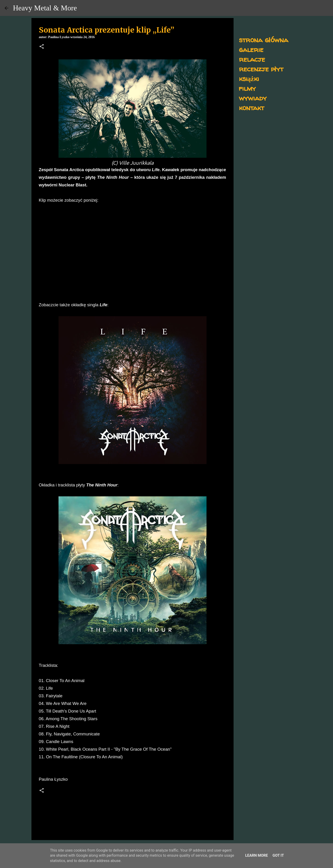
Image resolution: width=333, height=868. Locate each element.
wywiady (253, 98)
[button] (42, 47)
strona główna (264, 40)
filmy (247, 88)
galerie (251, 49)
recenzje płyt (261, 69)
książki (249, 78)
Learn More (256, 855)
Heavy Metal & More (45, 8)
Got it (278, 855)
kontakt (251, 108)
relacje (252, 59)
